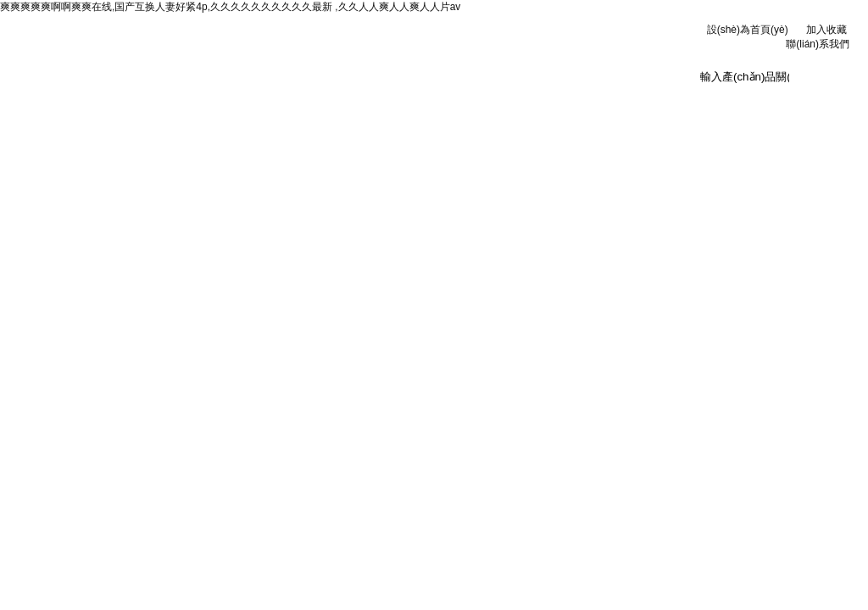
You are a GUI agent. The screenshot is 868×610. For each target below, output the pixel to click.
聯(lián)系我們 (818, 44)
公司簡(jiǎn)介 (174, 101)
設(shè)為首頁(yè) (748, 30)
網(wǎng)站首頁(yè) (70, 106)
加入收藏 (826, 30)
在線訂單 (592, 101)
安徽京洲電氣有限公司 (273, 50)
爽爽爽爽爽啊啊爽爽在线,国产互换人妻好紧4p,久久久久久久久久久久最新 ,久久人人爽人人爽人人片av (230, 7)
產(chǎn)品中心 (383, 101)
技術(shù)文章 (487, 101)
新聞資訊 (279, 101)
